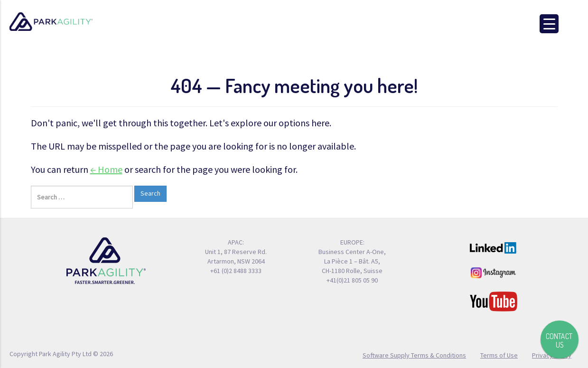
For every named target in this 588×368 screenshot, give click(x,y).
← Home (106, 169)
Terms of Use (499, 355)
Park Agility (51, 22)
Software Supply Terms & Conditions (414, 355)
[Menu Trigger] (549, 24)
